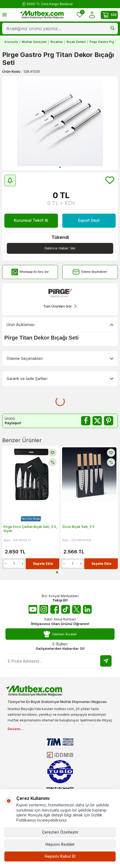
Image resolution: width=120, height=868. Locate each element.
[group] (60, 123)
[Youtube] (33, 609)
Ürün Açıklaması (60, 325)
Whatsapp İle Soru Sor (30, 272)
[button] (60, 167)
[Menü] (4, 15)
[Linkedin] (87, 609)
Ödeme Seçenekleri (90, 272)
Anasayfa (11, 42)
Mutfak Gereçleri (34, 42)
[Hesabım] (92, 15)
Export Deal (89, 220)
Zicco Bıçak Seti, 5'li (78, 527)
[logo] (42, 15)
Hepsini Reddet (60, 844)
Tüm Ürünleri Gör (60, 306)
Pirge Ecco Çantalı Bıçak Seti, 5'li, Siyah (30, 529)
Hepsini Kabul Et (60, 856)
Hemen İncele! (60, 634)
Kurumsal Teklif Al (31, 220)
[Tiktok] (66, 609)
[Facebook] (55, 609)
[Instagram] (44, 609)
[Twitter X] (76, 609)
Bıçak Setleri (76, 42)
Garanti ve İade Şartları (60, 379)
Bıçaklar (57, 42)
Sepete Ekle (43, 564)
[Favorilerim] (80, 15)
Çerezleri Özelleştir (60, 832)
